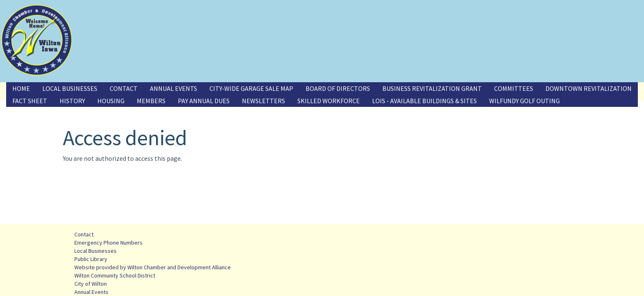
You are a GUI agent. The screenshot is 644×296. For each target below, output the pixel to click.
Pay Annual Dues (204, 101)
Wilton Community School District (115, 275)
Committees (514, 88)
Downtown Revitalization (589, 88)
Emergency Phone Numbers (108, 243)
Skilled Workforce (329, 101)
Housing (111, 101)
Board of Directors (338, 88)
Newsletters (263, 101)
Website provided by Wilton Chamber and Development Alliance (153, 267)
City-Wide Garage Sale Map (251, 88)
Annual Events (174, 88)
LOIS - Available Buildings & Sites (424, 101)
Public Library (91, 259)
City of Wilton (91, 284)
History (72, 101)
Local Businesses (70, 88)
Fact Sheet (30, 101)
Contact (124, 88)
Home (21, 88)
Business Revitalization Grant (432, 88)
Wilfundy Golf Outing (524, 101)
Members (151, 101)
